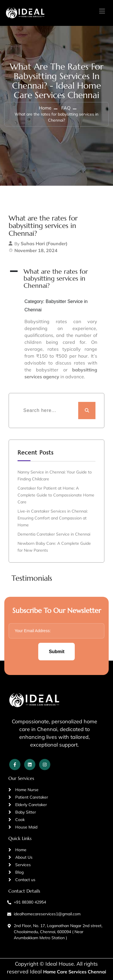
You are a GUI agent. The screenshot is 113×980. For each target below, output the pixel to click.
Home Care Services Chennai (75, 972)
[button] (56, 279)
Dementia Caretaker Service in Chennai (54, 534)
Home (45, 108)
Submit (57, 652)
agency (51, 377)
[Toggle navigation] (101, 11)
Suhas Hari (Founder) (44, 243)
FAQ (66, 108)
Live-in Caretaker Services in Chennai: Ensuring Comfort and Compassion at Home (53, 518)
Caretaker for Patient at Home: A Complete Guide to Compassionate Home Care (56, 495)
